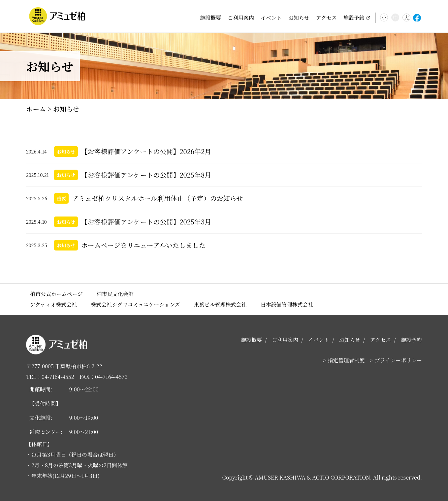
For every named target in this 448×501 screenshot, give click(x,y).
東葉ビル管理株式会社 (220, 304)
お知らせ (299, 18)
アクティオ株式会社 (53, 304)
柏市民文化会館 (115, 294)
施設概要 (210, 18)
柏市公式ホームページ (56, 294)
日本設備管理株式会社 (287, 304)
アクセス (326, 18)
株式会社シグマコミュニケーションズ (135, 304)
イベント (271, 18)
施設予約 (354, 18)
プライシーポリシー (398, 360)
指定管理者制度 (346, 360)
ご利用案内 (241, 18)
